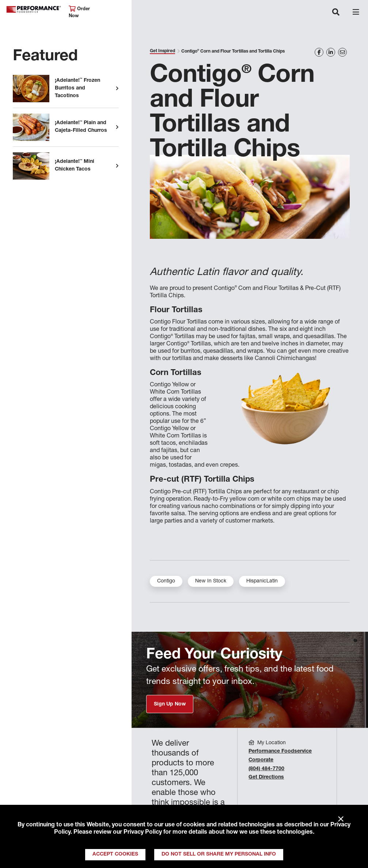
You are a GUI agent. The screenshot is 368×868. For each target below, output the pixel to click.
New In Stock (211, 581)
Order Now (79, 12)
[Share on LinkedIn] (331, 52)
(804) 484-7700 (266, 769)
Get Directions (266, 777)
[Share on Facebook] (319, 52)
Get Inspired (162, 51)
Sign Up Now (170, 704)
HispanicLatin (262, 581)
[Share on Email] (342, 52)
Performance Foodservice (34, 10)
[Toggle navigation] (336, 13)
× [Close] (341, 819)
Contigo (166, 581)
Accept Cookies (115, 854)
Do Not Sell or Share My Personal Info (219, 854)
